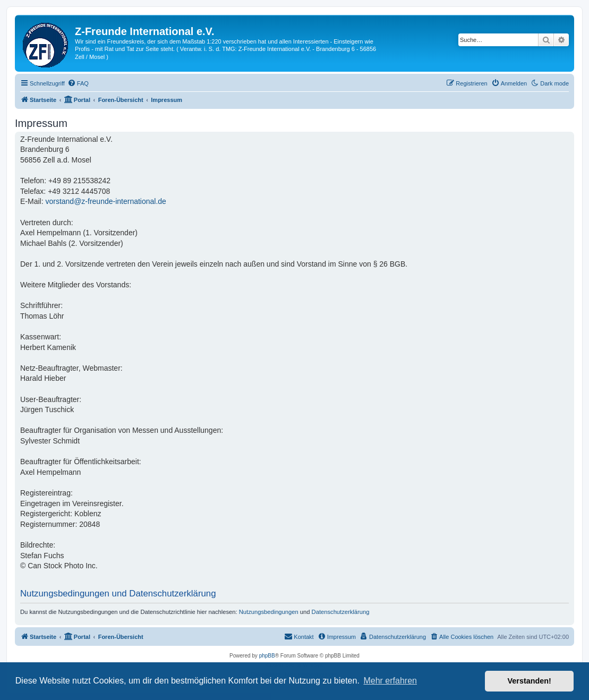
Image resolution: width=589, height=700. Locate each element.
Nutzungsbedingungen (269, 612)
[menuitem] (78, 83)
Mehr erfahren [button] (390, 681)
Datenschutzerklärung (341, 612)
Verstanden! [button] (530, 681)
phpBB (267, 656)
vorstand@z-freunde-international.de (105, 201)
